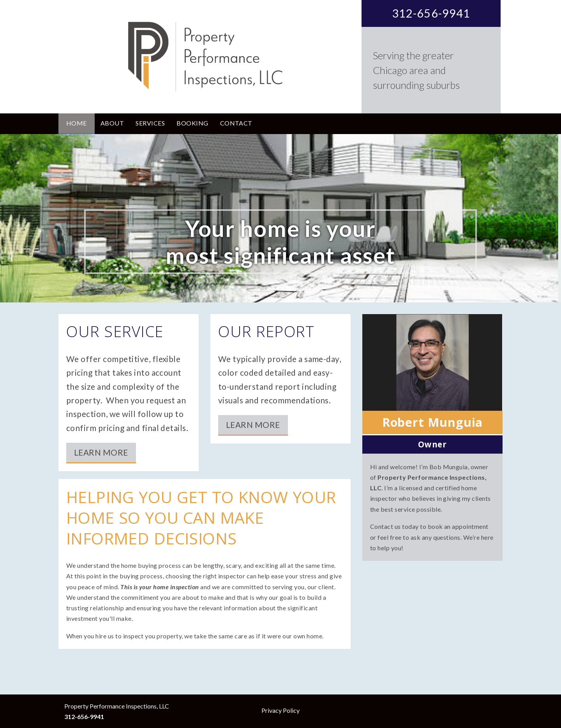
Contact (236, 123)
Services (150, 123)
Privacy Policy (280, 710)
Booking (192, 123)
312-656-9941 (431, 13)
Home (77, 123)
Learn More (101, 452)
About (112, 123)
